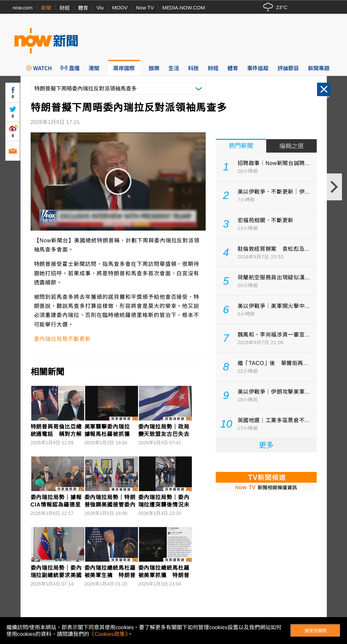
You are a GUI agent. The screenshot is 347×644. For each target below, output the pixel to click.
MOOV (120, 8)
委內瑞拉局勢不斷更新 (63, 339)
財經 (65, 8)
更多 (266, 445)
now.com (23, 8)
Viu (100, 8)
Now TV (145, 8)
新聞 (46, 8)
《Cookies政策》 (108, 634)
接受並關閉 (316, 631)
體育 (83, 8)
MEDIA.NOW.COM (184, 8)
